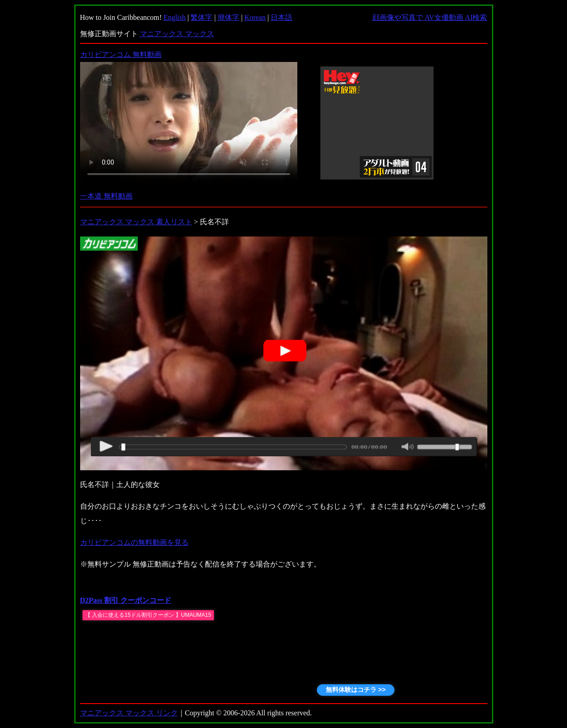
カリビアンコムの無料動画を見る (134, 542)
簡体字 (229, 17)
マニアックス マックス (177, 34)
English (174, 17)
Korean (255, 17)
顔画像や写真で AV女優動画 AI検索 (430, 17)
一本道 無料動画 (106, 196)
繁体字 (201, 17)
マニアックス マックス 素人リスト (136, 222)
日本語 (281, 17)
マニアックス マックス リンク (129, 713)
